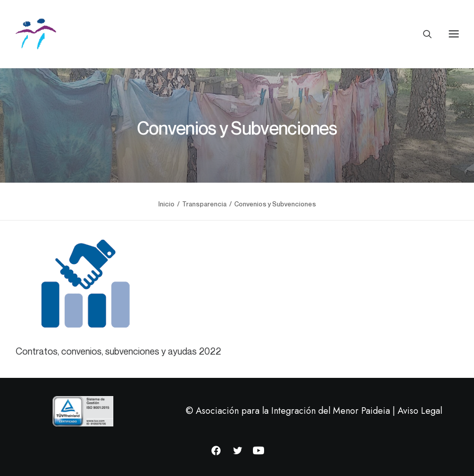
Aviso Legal (420, 411)
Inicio (166, 204)
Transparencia (204, 204)
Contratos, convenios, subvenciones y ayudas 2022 (118, 351)
